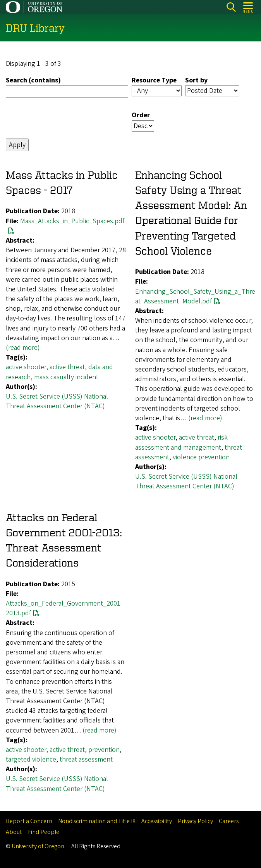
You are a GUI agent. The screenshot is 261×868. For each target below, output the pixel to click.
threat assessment (86, 759)
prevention (104, 750)
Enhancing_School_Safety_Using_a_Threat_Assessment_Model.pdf (195, 296)
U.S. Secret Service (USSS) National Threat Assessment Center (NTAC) (57, 401)
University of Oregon (38, 846)
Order (141, 116)
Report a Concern (29, 821)
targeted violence (31, 759)
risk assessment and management (181, 443)
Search (231, 7)
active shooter (26, 367)
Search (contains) (33, 81)
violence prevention (201, 457)
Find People (44, 832)
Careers (229, 821)
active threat (67, 367)
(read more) (23, 348)
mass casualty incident (66, 377)
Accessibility (157, 821)
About (14, 832)
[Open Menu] (248, 7)
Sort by (196, 81)
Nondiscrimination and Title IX (97, 821)
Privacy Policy (195, 821)
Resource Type (154, 81)
